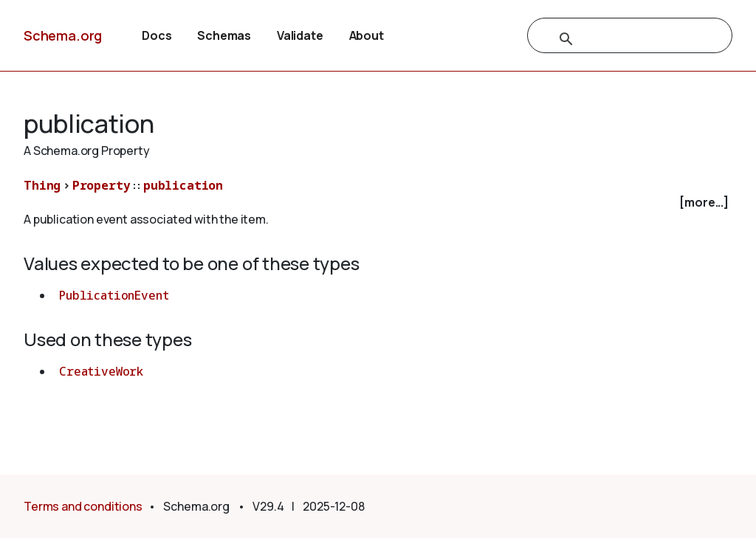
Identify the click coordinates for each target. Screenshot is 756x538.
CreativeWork (101, 371)
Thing (42, 185)
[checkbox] (378, 203)
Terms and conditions (83, 506)
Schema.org (63, 35)
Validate (300, 35)
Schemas (224, 35)
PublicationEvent (114, 295)
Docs (157, 35)
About (367, 35)
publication (183, 185)
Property (102, 185)
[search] (614, 39)
